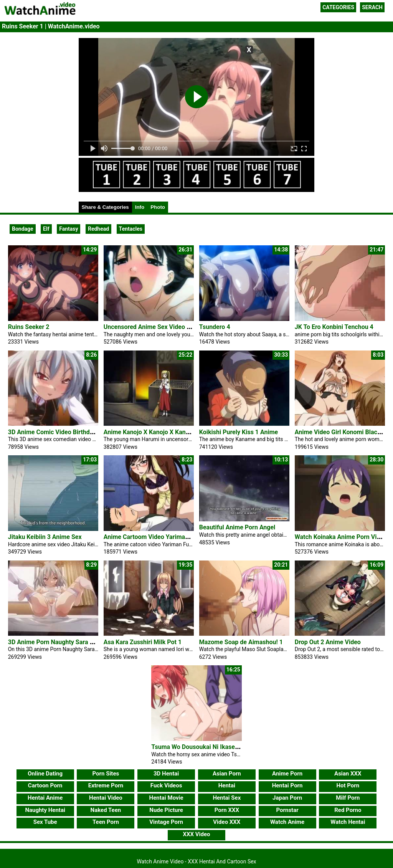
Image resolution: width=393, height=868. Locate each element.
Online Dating (45, 774)
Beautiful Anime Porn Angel (237, 527)
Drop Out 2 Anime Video (328, 642)
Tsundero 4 (215, 327)
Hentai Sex (227, 798)
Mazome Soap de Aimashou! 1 (241, 642)
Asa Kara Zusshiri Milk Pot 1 (143, 642)
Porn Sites (106, 774)
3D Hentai (166, 774)
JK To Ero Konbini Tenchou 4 (334, 327)
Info (140, 207)
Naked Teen (106, 810)
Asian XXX (348, 774)
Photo (158, 207)
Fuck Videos (166, 785)
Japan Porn (287, 798)
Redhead (98, 229)
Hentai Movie (166, 798)
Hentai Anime (45, 798)
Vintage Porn (166, 822)
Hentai (227, 785)
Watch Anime (287, 822)
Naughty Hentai (45, 810)
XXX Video (196, 834)
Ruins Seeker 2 (29, 327)
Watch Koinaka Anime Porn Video (341, 537)
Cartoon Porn (45, 785)
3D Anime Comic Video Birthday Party (60, 432)
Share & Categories (105, 207)
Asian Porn (227, 774)
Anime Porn (287, 774)
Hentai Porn (287, 785)
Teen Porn (106, 822)
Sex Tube (45, 822)
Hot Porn (348, 785)
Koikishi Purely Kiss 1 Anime (239, 432)
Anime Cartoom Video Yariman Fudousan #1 (165, 537)
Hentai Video (106, 798)
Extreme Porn (106, 785)
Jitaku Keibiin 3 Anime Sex (45, 537)
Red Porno (348, 810)
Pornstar (287, 810)
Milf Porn (348, 798)
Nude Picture (166, 810)
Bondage (23, 229)
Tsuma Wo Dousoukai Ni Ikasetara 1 (201, 747)
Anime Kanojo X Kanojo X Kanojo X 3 (154, 432)
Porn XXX (227, 810)
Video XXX (227, 822)
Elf (46, 229)
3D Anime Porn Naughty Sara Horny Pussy (66, 642)
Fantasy (69, 229)
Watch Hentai (348, 822)
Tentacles (131, 229)
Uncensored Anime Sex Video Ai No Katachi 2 (166, 327)
